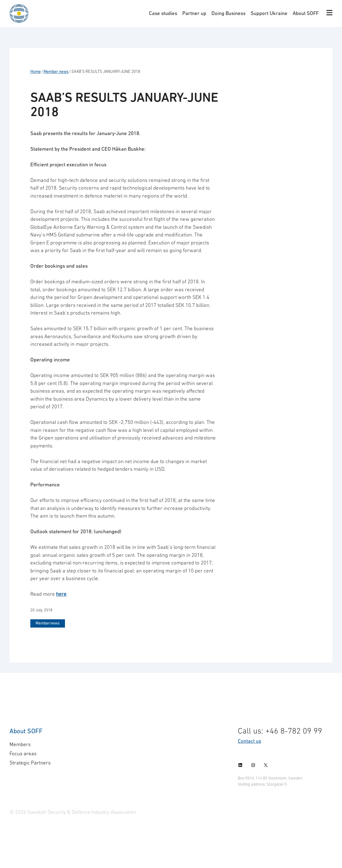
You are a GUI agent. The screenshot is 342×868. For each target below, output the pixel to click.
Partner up (194, 13)
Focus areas (23, 753)
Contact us (249, 741)
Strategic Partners (30, 763)
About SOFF (306, 13)
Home (36, 72)
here (61, 594)
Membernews (48, 623)
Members (20, 744)
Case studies (163, 13)
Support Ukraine (269, 13)
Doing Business (228, 13)
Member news (56, 72)
